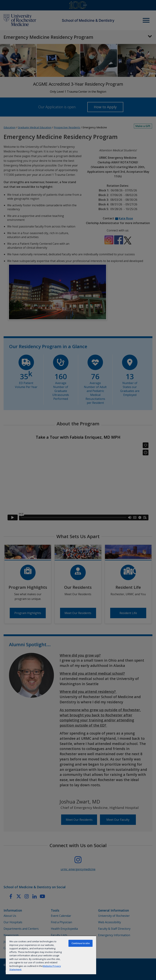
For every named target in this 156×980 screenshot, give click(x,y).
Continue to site (81, 943)
